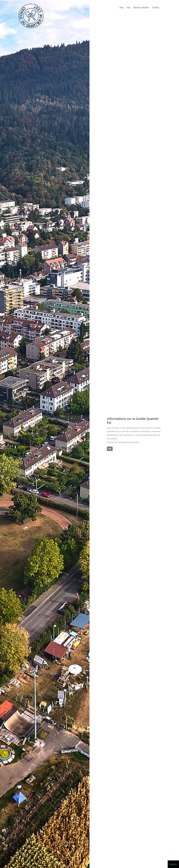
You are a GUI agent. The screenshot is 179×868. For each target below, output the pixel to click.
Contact (156, 7)
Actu (122, 7)
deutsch (173, 864)
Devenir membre (141, 7)
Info (128, 7)
